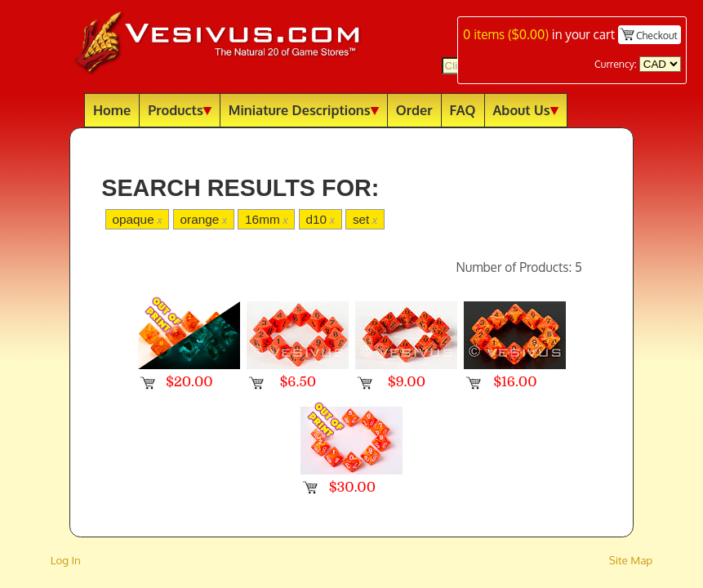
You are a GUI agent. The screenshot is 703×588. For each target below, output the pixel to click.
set (365, 219)
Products (180, 110)
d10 (320, 219)
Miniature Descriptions (304, 110)
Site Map (631, 560)
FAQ (463, 110)
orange (203, 219)
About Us (526, 110)
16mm (267, 219)
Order (414, 110)
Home (112, 110)
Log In (66, 560)
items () (506, 34)
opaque (137, 219)
